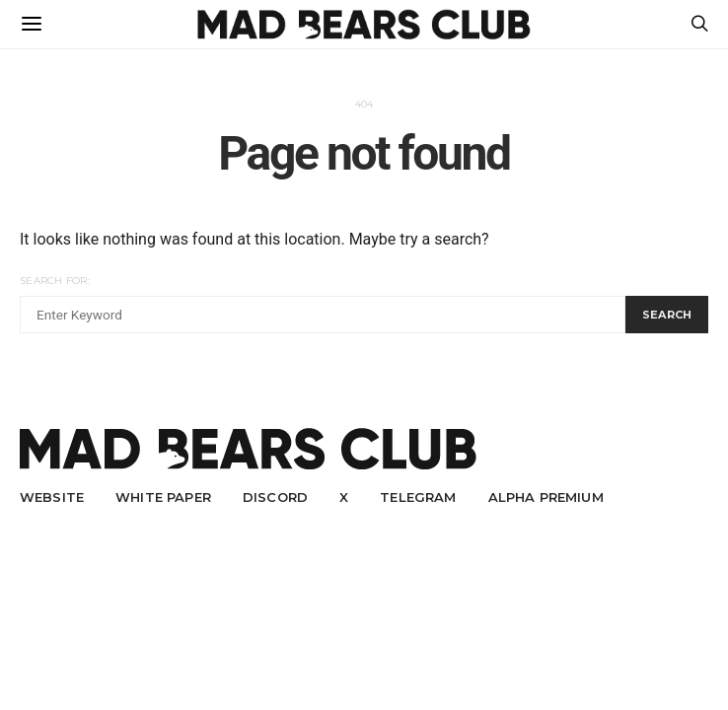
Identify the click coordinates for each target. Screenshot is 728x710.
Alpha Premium (546, 497)
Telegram (418, 497)
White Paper (163, 497)
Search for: (55, 281)
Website (52, 497)
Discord (275, 497)
